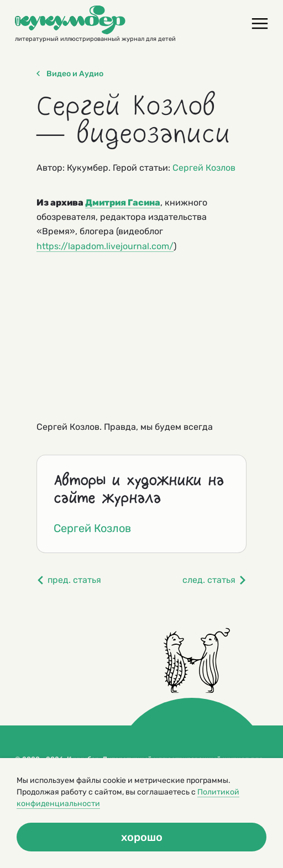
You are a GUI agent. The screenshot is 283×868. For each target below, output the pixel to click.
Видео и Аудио (70, 74)
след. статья (214, 580)
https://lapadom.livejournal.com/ (105, 246)
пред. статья (69, 580)
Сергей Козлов (204, 168)
